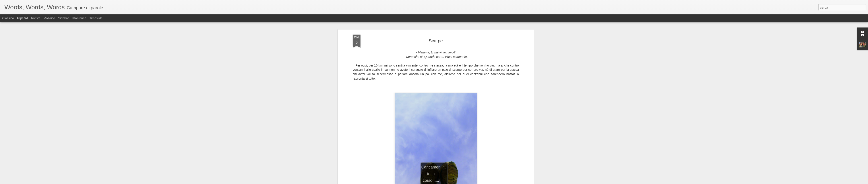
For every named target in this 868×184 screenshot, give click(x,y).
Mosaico (49, 18)
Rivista (36, 18)
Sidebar (63, 18)
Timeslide (96, 18)
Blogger (448, 182)
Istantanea (79, 18)
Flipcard (23, 18)
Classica (8, 18)
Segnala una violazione (466, 182)
